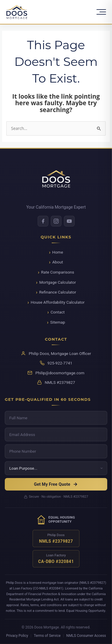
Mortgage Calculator (57, 282)
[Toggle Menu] (101, 12)
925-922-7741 (60, 363)
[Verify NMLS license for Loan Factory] (56, 559)
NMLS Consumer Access (86, 636)
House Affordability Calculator (58, 302)
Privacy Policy (17, 636)
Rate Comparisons (58, 272)
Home (58, 252)
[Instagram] (56, 221)
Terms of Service (47, 636)
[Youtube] (69, 221)
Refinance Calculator (58, 292)
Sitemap (58, 322)
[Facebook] (43, 221)
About (58, 262)
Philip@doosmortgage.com (60, 373)
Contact (57, 312)
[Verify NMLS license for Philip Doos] (56, 539)
